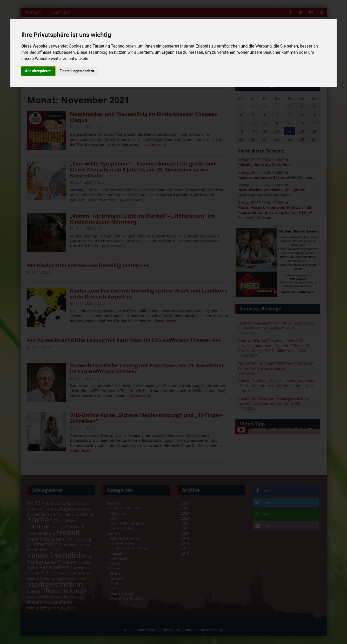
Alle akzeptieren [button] (38, 71)
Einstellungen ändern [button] (77, 71)
